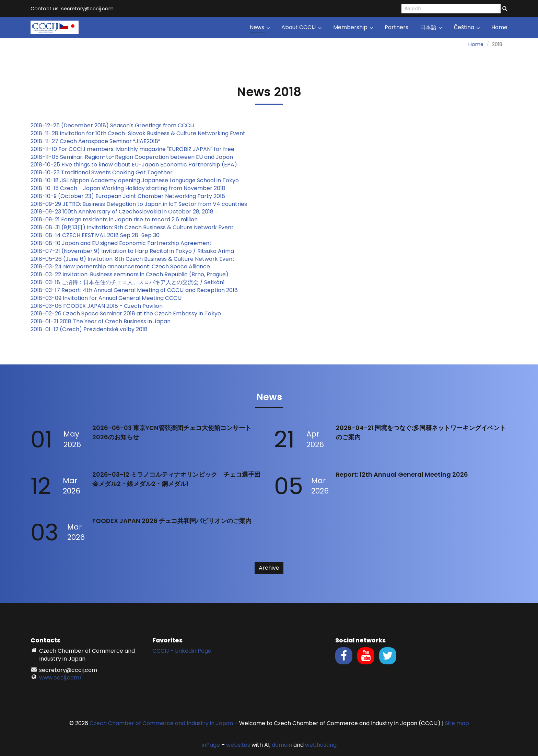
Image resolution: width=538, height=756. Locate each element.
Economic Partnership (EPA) (198, 165)
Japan (150, 165)
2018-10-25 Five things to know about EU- (86, 165)
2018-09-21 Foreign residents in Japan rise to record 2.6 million (114, 219)
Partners (396, 27)
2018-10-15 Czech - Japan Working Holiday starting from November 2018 (128, 188)
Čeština (467, 27)
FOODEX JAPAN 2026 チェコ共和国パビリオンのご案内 (172, 521)
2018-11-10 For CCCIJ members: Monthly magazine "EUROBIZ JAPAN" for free (132, 149)
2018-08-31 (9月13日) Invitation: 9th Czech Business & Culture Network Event (132, 227)
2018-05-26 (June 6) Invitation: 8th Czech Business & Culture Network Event (133, 259)
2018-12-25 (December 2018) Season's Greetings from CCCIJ (113, 125)
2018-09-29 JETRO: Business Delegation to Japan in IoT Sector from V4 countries (139, 204)
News (260, 27)
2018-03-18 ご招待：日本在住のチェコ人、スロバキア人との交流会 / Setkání (128, 282)
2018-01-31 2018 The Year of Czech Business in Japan (101, 321)
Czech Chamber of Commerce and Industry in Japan (161, 723)
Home (499, 27)
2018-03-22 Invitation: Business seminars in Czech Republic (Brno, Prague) (130, 274)
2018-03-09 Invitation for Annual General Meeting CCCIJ (106, 298)
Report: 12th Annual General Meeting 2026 (402, 474)
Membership (353, 27)
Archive (269, 568)
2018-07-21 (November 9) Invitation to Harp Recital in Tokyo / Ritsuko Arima (132, 251)
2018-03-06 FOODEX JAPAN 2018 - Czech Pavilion (97, 306)
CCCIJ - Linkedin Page (182, 651)
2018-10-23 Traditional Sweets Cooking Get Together (102, 172)
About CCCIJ (301, 27)
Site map (457, 723)
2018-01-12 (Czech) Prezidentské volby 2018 (89, 329)
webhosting (321, 745)
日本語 (431, 27)
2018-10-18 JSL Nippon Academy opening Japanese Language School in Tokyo (135, 180)
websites (238, 745)
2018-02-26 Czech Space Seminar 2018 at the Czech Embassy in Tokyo (126, 313)
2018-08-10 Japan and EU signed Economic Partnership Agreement (121, 243)
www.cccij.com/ (61, 678)
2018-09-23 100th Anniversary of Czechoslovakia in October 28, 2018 (122, 212)
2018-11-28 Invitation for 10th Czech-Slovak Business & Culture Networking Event (138, 133)
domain (282, 745)
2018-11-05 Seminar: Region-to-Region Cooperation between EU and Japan (132, 157)
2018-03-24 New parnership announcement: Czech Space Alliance (120, 266)
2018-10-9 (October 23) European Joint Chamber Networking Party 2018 (128, 196)
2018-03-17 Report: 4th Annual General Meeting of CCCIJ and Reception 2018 (134, 290)
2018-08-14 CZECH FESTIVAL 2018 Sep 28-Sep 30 (95, 235)
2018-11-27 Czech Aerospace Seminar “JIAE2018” (95, 141)
